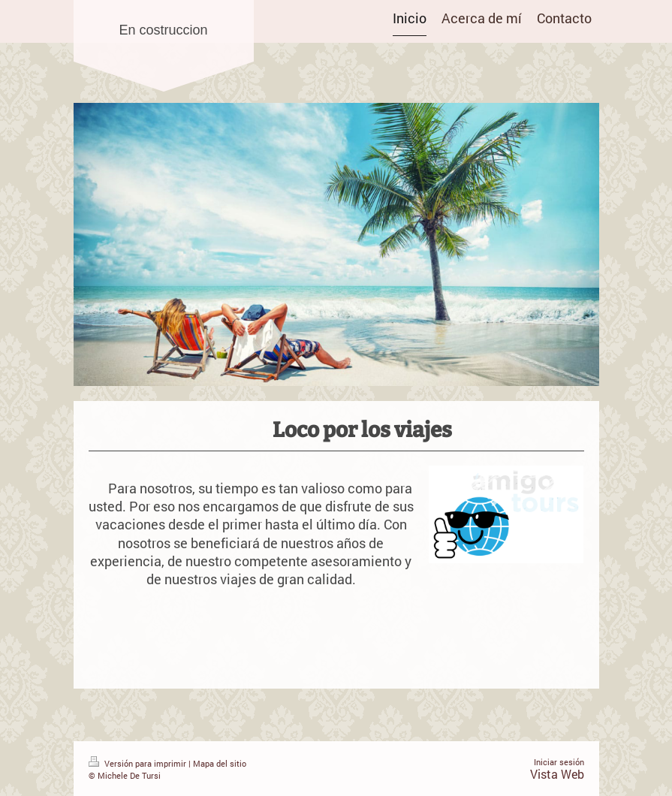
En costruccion (163, 30)
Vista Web (557, 774)
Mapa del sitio (220, 763)
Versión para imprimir (139, 763)
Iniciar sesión (559, 762)
